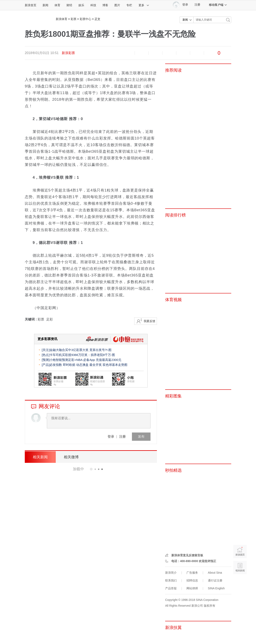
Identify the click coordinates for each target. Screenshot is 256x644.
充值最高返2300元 (108, 360)
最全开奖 (96, 365)
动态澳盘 (82, 365)
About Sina (215, 573)
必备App (89, 360)
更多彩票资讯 (47, 339)
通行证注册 (215, 580)
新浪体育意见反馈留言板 (187, 555)
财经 (69, 5)
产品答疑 (171, 588)
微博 (169, 53)
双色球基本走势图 (115, 365)
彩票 (73, 19)
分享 (197, 53)
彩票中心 (85, 19)
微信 (183, 53)
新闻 (45, 5)
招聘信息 (192, 580)
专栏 (129, 5)
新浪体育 (62, 19)
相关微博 (71, 457)
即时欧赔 (69, 365)
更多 (144, 5)
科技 (93, 5)
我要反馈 (149, 321)
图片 (117, 5)
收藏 (155, 53)
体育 (57, 5)
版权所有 (210, 606)
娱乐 (81, 5)
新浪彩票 (68, 53)
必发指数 (56, 365)
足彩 (50, 319)
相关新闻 (40, 457)
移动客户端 (218, 5)
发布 (141, 437)
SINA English (216, 588)
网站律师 (192, 588)
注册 (197, 5)
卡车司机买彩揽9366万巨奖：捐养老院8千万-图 (82, 355)
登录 (111, 437)
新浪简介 (171, 573)
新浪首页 (31, 5)
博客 (105, 5)
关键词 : (31, 319)
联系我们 (171, 580)
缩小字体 (128, 53)
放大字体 (142, 53)
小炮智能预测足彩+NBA (66, 360)
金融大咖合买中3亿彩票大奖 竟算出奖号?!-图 (81, 350)
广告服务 (192, 573)
